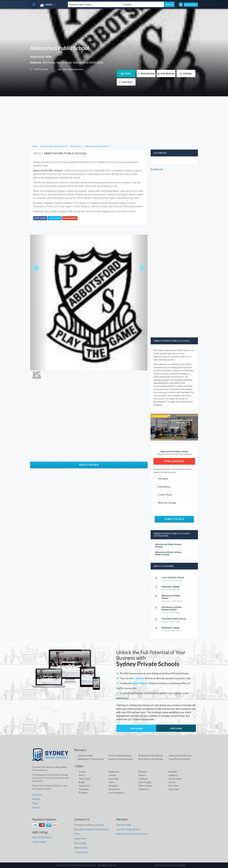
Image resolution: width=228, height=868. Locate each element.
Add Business (191, 5)
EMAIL (126, 73)
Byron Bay (114, 779)
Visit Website (166, 73)
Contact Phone (165, 495)
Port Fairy (173, 786)
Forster (172, 782)
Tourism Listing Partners (120, 755)
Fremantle (84, 789)
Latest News (80, 838)
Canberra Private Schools (120, 759)
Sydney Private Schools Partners (132, 834)
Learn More (126, 82)
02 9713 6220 (41, 69)
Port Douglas (145, 782)
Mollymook (144, 789)
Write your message (167, 503)
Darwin (112, 775)
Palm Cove (174, 789)
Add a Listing (40, 218)
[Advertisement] (114, 124)
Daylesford (84, 786)
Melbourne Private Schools (91, 759)
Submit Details (174, 519)
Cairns (112, 782)
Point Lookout (145, 786)
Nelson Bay (84, 779)
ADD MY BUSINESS (42, 837)
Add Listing (176, 728)
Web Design (80, 843)
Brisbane (143, 772)
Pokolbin (83, 793)
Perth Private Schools (179, 759)
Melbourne (114, 772)
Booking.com (157, 169)
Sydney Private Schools (180, 755)
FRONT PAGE (39, 842)
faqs (85, 848)
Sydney (82, 772)
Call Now (186, 73)
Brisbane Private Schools (151, 755)
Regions (36, 799)
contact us (99, 825)
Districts (37, 808)
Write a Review (89, 465)
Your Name (163, 479)
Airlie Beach (114, 789)
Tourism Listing (85, 755)
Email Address (164, 487)
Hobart (142, 775)
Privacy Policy (81, 852)
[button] (39, 303)
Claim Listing (55, 218)
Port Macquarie (116, 793)
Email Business (70, 218)
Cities (35, 803)
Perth (82, 775)
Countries (37, 795)
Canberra (173, 775)
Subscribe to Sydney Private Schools (92, 829)
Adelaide (173, 772)
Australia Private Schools (151, 759)
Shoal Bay (113, 786)
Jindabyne (143, 779)
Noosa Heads (175, 779)
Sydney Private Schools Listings (170, 865)
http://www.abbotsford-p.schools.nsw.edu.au (83, 69)
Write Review (146, 73)
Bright (82, 782)
